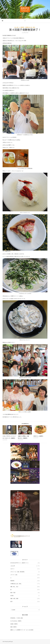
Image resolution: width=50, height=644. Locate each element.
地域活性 (22, 27)
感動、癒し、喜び (14, 587)
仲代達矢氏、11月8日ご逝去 (17, 618)
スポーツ (12, 569)
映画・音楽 (13, 593)
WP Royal (11, 642)
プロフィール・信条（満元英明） (18, 572)
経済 (11, 601)
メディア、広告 (14, 575)
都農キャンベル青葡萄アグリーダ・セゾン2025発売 (22, 630)
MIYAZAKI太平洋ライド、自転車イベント (19, 563)
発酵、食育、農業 (14, 598)
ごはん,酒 (16, 27)
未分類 (12, 596)
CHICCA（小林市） (39, 436)
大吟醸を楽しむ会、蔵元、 (30, 27)
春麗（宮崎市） (14, 627)
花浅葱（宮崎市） (14, 624)
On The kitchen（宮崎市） (16, 621)
